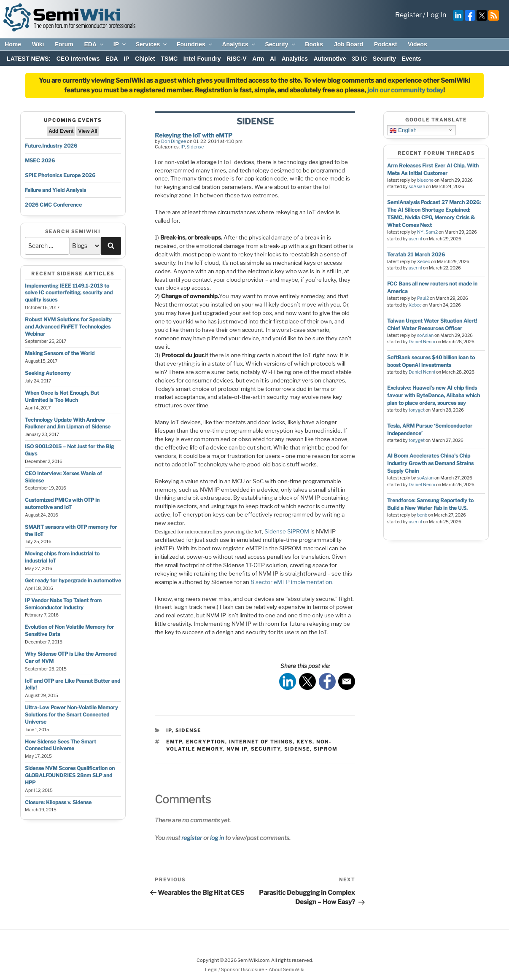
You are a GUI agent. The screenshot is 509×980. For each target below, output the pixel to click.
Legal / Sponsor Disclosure (235, 969)
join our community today (405, 90)
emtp (174, 742)
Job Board (349, 44)
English (403, 130)
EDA (94, 44)
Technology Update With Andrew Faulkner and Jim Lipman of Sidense (68, 423)
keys (304, 742)
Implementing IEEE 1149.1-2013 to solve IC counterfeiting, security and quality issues (69, 293)
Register (408, 15)
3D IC (359, 59)
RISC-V (236, 59)
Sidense (195, 147)
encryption (206, 742)
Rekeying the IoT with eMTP (194, 135)
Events (412, 59)
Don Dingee (174, 141)
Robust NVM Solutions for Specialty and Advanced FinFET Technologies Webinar (68, 327)
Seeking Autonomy (48, 373)
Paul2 (423, 298)
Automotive (330, 59)
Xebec (424, 262)
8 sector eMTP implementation (291, 582)
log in (217, 838)
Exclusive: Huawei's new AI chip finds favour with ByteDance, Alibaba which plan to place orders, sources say (434, 395)
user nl (415, 239)
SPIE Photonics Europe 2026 (60, 175)
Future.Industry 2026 (51, 146)
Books (314, 44)
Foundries (195, 44)
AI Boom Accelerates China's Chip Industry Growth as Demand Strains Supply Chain (430, 463)
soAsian (417, 187)
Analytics (239, 44)
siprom (326, 749)
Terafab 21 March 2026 (416, 254)
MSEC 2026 (40, 160)
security (266, 749)
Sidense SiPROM (287, 531)
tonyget (417, 410)
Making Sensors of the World (60, 353)
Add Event (61, 131)
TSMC (169, 59)
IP (120, 44)
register (192, 838)
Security (280, 44)
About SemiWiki (287, 969)
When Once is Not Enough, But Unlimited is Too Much (62, 396)
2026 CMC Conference (53, 205)
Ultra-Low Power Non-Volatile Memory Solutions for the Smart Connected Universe (71, 715)
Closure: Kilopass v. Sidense (58, 802)
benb (422, 515)
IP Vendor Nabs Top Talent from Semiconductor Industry (63, 604)
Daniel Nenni (422, 342)
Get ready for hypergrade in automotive (73, 580)
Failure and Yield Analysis (55, 190)
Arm (258, 59)
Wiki (38, 44)
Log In (436, 15)
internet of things (261, 742)
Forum (64, 44)
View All (88, 131)
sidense (297, 749)
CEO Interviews (78, 59)
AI (273, 59)
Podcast (385, 44)
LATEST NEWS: (29, 59)
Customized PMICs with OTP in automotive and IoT (62, 503)
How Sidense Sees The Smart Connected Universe (61, 745)
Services (152, 44)
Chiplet (145, 59)
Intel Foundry (202, 59)
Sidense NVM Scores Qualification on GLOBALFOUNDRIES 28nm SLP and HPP (70, 775)
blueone (425, 180)
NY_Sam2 (427, 232)
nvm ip (237, 749)
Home (13, 44)
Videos (417, 44)
